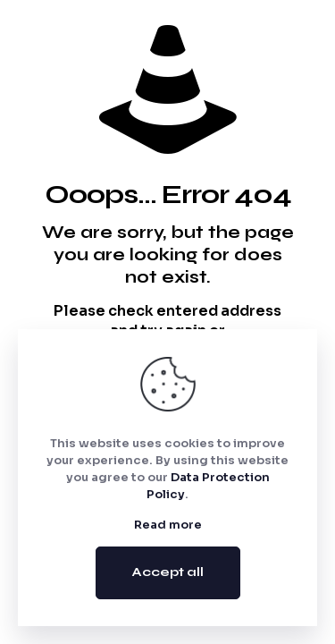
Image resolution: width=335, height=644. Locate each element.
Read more (168, 525)
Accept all (168, 572)
